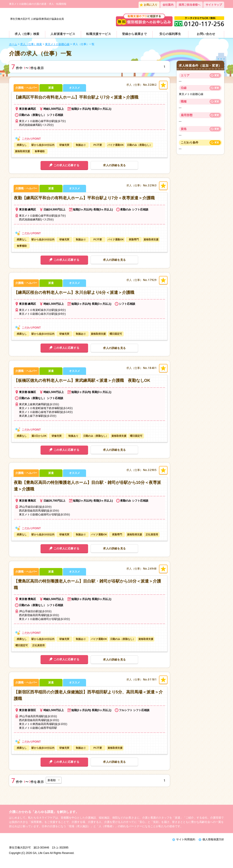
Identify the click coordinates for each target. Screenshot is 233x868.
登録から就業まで (134, 36)
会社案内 (168, 5)
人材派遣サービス (63, 36)
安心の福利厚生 (170, 36)
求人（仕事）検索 (27, 36)
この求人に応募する (66, 167)
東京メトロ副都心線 (57, 46)
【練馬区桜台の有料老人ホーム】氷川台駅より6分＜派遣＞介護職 (74, 295)
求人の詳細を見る (114, 167)
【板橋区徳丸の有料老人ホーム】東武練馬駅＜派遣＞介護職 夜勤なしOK (82, 383)
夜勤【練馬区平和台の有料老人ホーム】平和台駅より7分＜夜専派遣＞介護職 (84, 200)
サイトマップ (214, 5)
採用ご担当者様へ (190, 5)
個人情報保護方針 (213, 841)
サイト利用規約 (186, 841)
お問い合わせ (206, 36)
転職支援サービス (99, 36)
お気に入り (151, 5)
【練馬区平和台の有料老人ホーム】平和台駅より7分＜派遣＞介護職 (76, 99)
